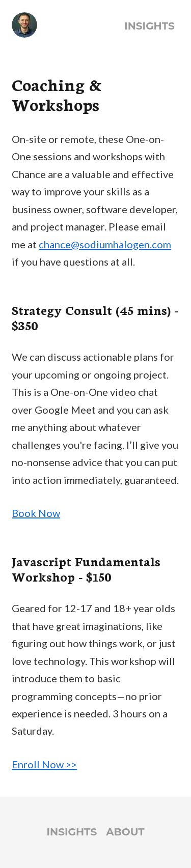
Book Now (36, 513)
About (125, 832)
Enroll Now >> (44, 764)
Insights (149, 26)
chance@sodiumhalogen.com (105, 244)
